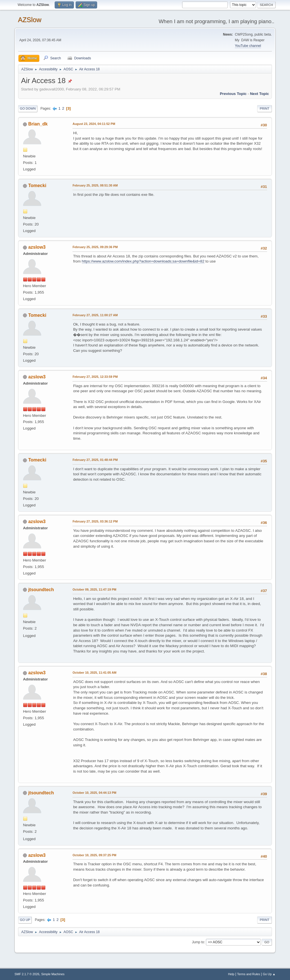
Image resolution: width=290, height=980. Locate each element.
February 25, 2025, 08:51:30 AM (95, 185)
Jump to (198, 942)
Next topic (260, 94)
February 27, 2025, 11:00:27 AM (95, 315)
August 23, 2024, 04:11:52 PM (94, 124)
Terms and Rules (249, 974)
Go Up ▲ (269, 974)
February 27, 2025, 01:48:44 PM (95, 460)
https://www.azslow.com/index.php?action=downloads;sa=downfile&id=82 (143, 261)
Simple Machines (53, 974)
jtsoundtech (41, 590)
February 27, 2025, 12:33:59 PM (95, 377)
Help (231, 974)
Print (265, 109)
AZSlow (30, 20)
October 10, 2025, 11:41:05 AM (94, 673)
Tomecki (37, 186)
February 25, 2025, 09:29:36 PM (95, 247)
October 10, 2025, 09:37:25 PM (94, 855)
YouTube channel (248, 46)
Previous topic (233, 94)
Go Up (25, 920)
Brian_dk (38, 124)
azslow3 (37, 247)
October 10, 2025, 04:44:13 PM (94, 793)
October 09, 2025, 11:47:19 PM (94, 589)
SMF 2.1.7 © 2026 (27, 974)
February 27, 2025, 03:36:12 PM (95, 521)
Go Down (28, 109)
